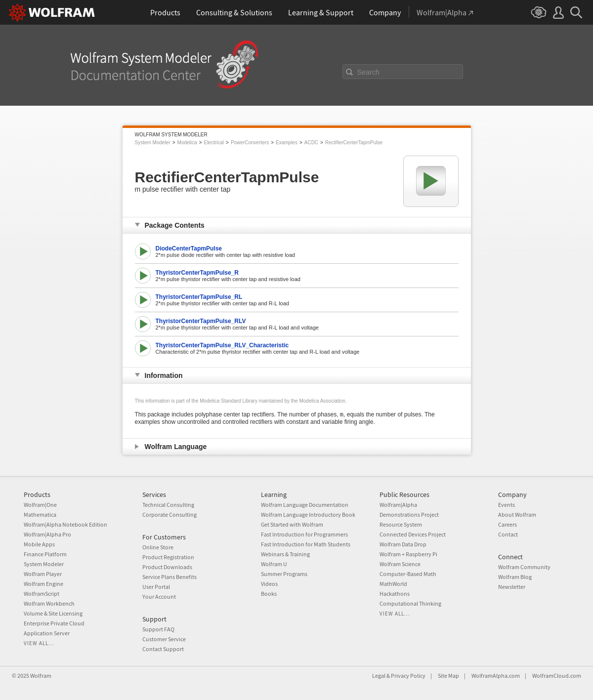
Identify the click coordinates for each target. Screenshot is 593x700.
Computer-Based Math (408, 574)
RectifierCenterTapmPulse (354, 143)
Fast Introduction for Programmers (304, 534)
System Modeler (153, 143)
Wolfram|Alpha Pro (47, 534)
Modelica (187, 143)
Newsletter (512, 587)
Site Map (448, 676)
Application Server (47, 633)
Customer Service (164, 639)
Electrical (214, 143)
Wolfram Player (43, 574)
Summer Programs (284, 574)
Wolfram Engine (43, 584)
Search (369, 72)
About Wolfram (517, 515)
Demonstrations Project (409, 515)
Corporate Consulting (169, 515)
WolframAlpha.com (496, 676)
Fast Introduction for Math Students (306, 544)
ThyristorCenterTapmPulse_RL (199, 297)
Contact (508, 534)
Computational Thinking (410, 603)
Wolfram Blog (515, 577)
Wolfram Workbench (49, 603)
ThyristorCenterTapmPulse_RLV (201, 321)
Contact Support (163, 649)
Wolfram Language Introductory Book (308, 515)
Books (269, 594)
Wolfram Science (400, 564)
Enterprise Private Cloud (54, 623)
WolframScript (42, 594)
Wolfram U (274, 564)
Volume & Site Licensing (53, 613)
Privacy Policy (408, 676)
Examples (287, 143)
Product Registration (168, 557)
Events (507, 505)
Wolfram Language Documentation (305, 505)
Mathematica (40, 515)
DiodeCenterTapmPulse (189, 248)
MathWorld (393, 584)
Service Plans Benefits (169, 577)
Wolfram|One (40, 505)
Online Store (158, 547)
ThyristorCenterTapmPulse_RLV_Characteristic (222, 345)
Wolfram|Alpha (398, 505)
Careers (508, 524)
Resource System (401, 524)
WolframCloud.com (557, 676)
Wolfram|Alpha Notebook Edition (65, 524)
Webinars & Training (285, 554)
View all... (39, 643)
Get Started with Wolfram (292, 524)
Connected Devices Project (413, 534)
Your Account (159, 597)
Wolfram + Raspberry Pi (408, 554)
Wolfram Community (524, 567)
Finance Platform (45, 554)
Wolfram (41, 676)
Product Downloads (167, 567)
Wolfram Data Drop (403, 544)
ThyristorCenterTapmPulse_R (197, 273)
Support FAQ (158, 629)
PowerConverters (250, 143)
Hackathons (395, 594)
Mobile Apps (39, 544)
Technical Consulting (168, 505)
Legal (379, 676)
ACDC (311, 143)
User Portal (156, 587)
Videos (269, 584)
